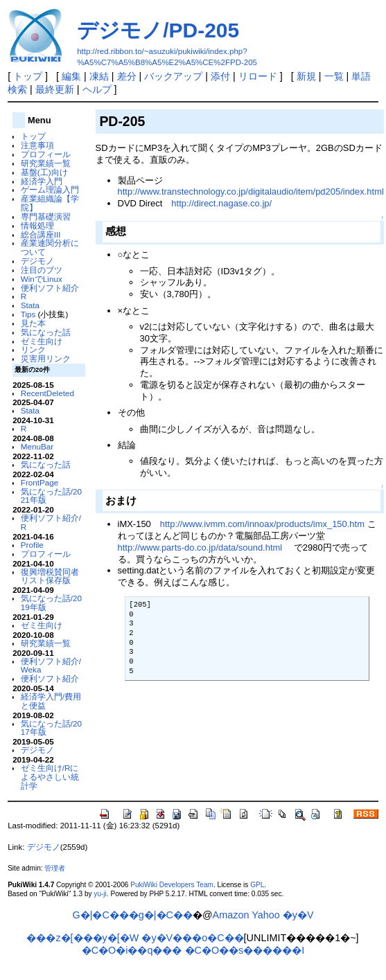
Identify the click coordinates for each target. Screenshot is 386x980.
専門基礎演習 (46, 216)
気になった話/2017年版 (51, 728)
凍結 (99, 76)
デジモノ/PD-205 (158, 30)
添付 (220, 76)
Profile (32, 545)
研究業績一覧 (46, 163)
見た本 (33, 323)
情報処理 (37, 225)
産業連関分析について (50, 247)
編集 (71, 76)
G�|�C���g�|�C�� (133, 915)
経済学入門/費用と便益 (51, 701)
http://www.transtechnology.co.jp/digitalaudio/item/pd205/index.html (251, 191)
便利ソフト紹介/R (51, 522)
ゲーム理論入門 (50, 189)
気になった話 (46, 332)
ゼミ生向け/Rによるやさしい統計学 (50, 777)
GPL (257, 885)
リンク (33, 349)
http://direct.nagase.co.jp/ (221, 203)
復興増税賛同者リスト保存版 (50, 576)
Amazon (231, 915)
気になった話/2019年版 (51, 603)
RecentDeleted (47, 393)
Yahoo (266, 915)
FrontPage (40, 482)
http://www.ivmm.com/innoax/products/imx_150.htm (262, 524)
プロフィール (46, 154)
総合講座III (41, 234)
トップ (28, 76)
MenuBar (37, 446)
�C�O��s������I (245, 950)
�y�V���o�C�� (192, 938)
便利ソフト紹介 (50, 288)
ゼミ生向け (42, 341)
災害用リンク (46, 358)
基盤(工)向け (44, 172)
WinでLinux (42, 279)
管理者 (55, 868)
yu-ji (100, 894)
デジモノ (37, 261)
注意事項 (37, 145)
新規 (306, 76)
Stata (30, 305)
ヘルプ (97, 89)
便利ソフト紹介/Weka (51, 666)
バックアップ (173, 76)
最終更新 (55, 89)
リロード (258, 76)
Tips (28, 314)
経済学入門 (42, 181)
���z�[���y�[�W (82, 938)
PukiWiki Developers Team (172, 885)
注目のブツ (42, 270)
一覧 (334, 76)
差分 (127, 76)
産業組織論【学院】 (50, 203)
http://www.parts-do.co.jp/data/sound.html (200, 547)
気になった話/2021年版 (51, 496)
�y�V (298, 915)
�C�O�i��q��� (132, 950)
